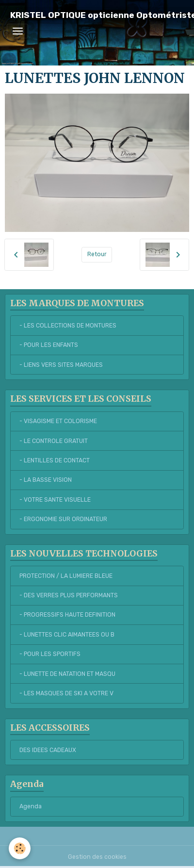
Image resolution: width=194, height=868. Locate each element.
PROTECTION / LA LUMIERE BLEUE (66, 576)
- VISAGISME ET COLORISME (58, 421)
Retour (97, 254)
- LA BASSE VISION (46, 480)
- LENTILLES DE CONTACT (55, 460)
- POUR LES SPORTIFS (50, 654)
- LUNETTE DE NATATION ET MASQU (67, 674)
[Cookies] (20, 848)
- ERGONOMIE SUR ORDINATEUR (63, 519)
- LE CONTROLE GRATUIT (54, 441)
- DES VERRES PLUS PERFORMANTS (69, 595)
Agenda (31, 806)
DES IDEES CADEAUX (48, 750)
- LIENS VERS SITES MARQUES (61, 365)
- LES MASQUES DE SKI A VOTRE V (66, 693)
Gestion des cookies (97, 857)
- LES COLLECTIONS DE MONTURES (68, 326)
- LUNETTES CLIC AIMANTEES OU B (67, 635)
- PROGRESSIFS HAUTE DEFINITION (67, 615)
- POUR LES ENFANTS (49, 345)
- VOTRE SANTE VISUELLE (55, 500)
